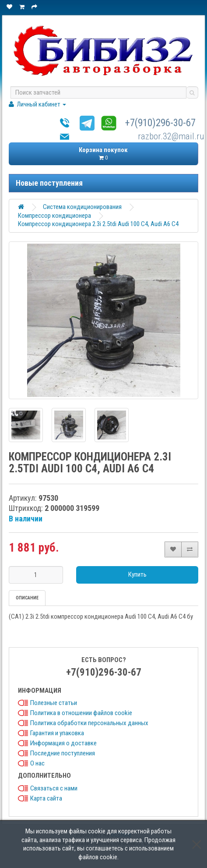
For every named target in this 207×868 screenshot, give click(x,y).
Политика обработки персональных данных (89, 723)
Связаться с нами (54, 788)
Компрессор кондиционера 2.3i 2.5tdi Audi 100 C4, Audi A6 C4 (98, 224)
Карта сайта (46, 798)
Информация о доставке (63, 743)
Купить (137, 574)
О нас (37, 763)
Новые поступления (49, 183)
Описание (27, 598)
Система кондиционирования (82, 207)
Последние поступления (63, 753)
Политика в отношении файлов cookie (81, 713)
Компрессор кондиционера (54, 216)
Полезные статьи (54, 703)
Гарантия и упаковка (57, 733)
